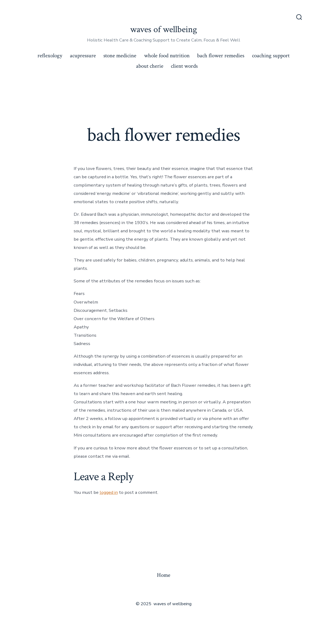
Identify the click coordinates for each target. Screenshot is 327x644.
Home (164, 575)
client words (184, 66)
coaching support (271, 56)
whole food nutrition (167, 56)
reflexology (50, 56)
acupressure (83, 56)
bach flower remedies (221, 56)
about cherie (150, 66)
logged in (109, 492)
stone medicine (120, 56)
